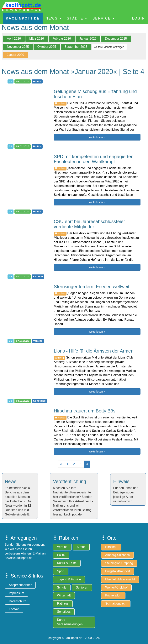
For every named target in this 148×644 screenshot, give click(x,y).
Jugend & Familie (69, 579)
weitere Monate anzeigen (109, 47)
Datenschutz (17, 601)
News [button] (53, 18)
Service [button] (103, 18)
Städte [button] (77, 18)
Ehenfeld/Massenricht (120, 579)
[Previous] (61, 464)
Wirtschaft (64, 595)
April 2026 (14, 39)
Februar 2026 (62, 39)
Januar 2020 (16, 55)
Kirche (81, 547)
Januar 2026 (88, 39)
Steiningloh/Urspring (119, 563)
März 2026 (37, 39)
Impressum (16, 593)
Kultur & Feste (67, 563)
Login (139, 18)
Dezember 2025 (116, 39)
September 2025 (76, 47)
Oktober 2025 (47, 47)
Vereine (62, 547)
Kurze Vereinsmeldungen (70, 622)
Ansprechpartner (20, 585)
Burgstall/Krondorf (118, 571)
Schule (62, 587)
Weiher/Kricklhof (116, 587)
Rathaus (63, 604)
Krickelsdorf (113, 595)
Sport (61, 571)
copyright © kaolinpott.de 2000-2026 (74, 638)
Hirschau (111, 547)
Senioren (82, 587)
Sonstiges (64, 612)
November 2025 (18, 47)
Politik (61, 555)
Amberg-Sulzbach (117, 555)
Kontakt (14, 609)
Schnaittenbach (116, 604)
